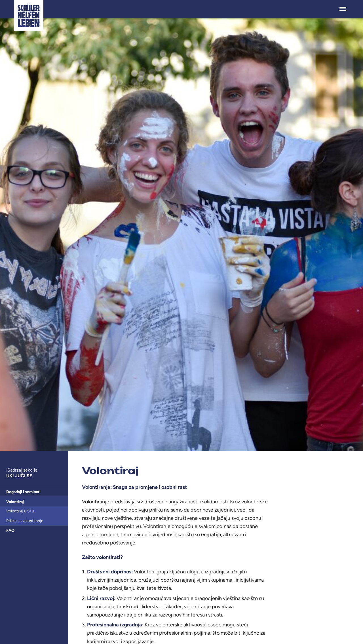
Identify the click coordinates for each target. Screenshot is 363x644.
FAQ (10, 530)
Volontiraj (15, 502)
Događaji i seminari (23, 492)
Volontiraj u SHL (21, 511)
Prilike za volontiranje (25, 521)
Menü (343, 6)
